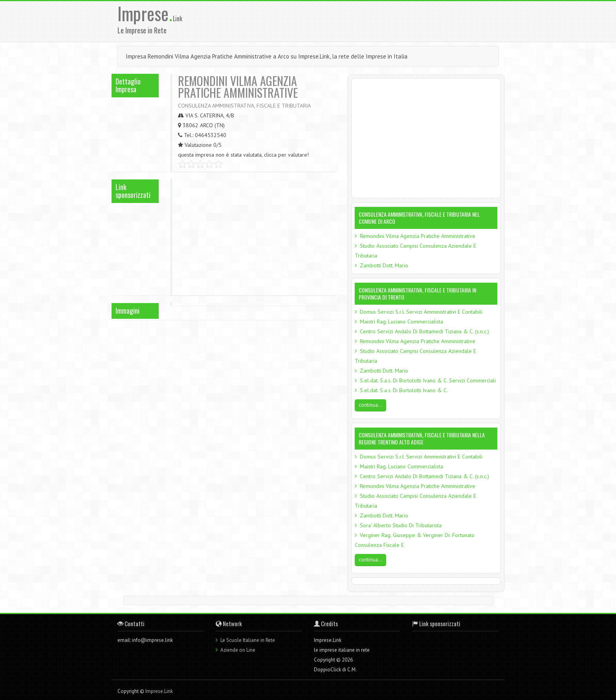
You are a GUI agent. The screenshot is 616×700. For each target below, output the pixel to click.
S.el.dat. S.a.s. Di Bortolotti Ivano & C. (404, 390)
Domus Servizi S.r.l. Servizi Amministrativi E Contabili (421, 312)
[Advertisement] (359, 21)
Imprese (145, 13)
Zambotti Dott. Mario (384, 265)
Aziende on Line (238, 650)
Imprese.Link (159, 691)
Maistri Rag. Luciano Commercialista (401, 322)
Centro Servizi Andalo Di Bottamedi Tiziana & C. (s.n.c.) (424, 331)
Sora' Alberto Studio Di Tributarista (401, 525)
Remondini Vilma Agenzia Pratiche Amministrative (418, 236)
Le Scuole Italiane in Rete (248, 640)
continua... (370, 405)
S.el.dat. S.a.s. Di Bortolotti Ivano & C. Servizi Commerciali (428, 380)
